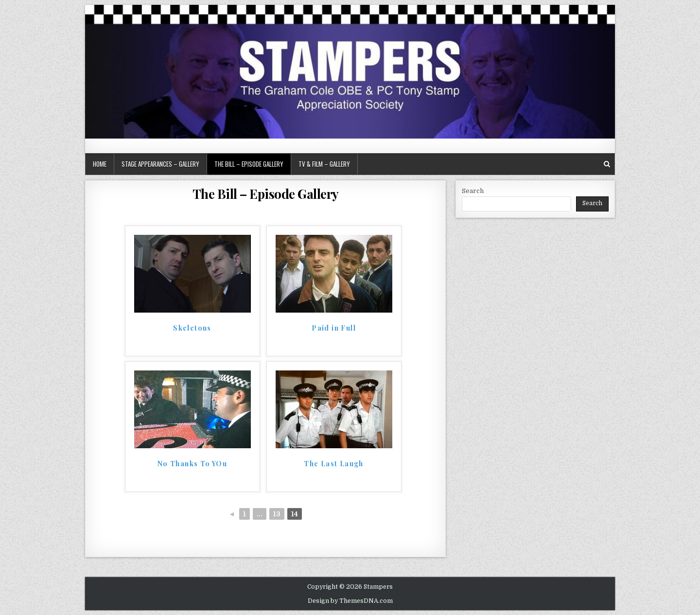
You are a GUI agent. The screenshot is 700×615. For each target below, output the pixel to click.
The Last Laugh (334, 464)
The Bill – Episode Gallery (249, 164)
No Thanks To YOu (192, 464)
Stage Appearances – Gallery (160, 164)
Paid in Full (334, 329)
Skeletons (192, 329)
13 (277, 514)
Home (100, 164)
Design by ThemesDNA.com (350, 601)
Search (473, 191)
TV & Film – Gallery (324, 164)
